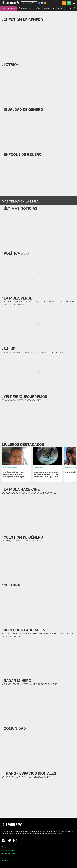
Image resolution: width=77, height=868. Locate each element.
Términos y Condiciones (9, 850)
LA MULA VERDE (49, 8)
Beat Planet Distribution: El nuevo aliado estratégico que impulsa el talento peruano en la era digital (14, 474)
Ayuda (4, 857)
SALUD (60, 8)
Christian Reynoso (71, 467)
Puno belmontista (71, 472)
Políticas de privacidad (9, 854)
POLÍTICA (38, 8)
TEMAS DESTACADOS (9, 8)
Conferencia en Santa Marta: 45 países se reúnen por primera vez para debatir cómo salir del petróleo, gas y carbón (47, 474)
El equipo (5, 847)
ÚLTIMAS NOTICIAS (25, 8)
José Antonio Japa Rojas (10, 467)
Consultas (5, 860)
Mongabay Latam (39, 467)
